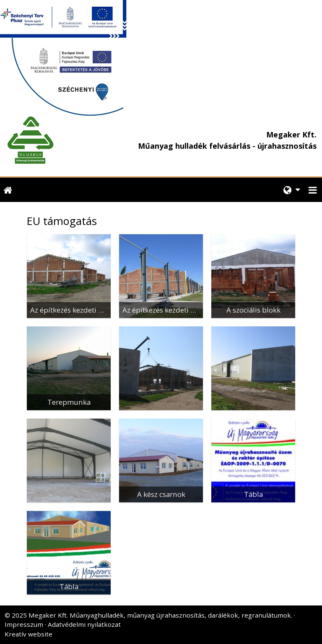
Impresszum (24, 624)
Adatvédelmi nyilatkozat (84, 624)
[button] (313, 190)
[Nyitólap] (61, 140)
